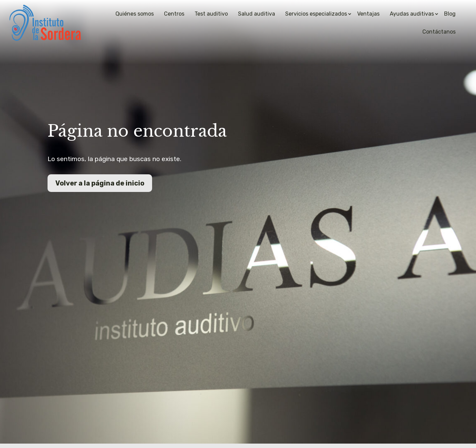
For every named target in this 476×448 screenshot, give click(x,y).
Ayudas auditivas (412, 14)
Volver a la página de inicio (100, 183)
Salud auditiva (257, 14)
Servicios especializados (316, 14)
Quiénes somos (135, 14)
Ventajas (368, 14)
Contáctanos (439, 32)
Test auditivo (211, 14)
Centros (174, 14)
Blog (450, 14)
